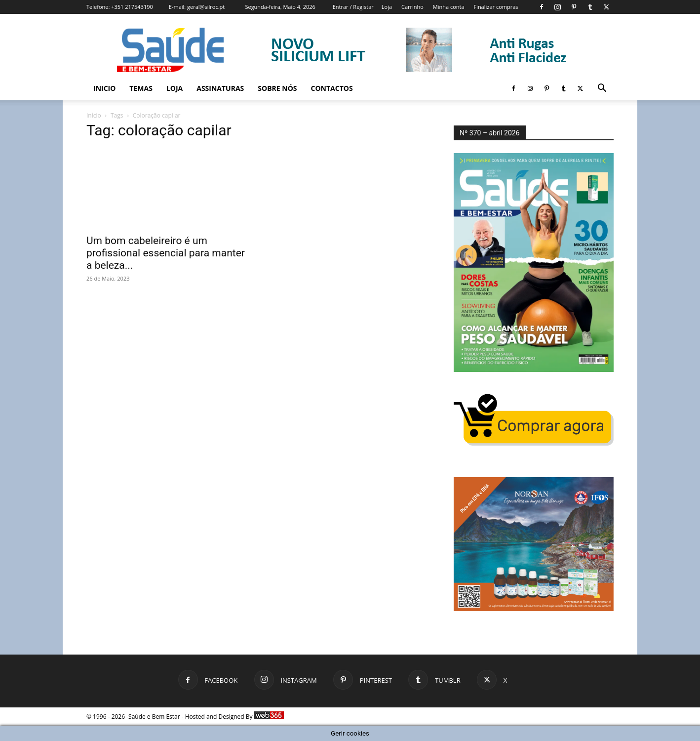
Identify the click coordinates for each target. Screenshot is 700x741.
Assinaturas (220, 88)
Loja (387, 7)
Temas (141, 88)
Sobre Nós (277, 88)
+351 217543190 (132, 7)
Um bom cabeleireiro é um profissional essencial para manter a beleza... (166, 253)
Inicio (104, 88)
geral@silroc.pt (206, 7)
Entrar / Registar (353, 7)
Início (94, 115)
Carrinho (412, 7)
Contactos (332, 88)
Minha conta (449, 7)
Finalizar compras (496, 7)
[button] (602, 89)
